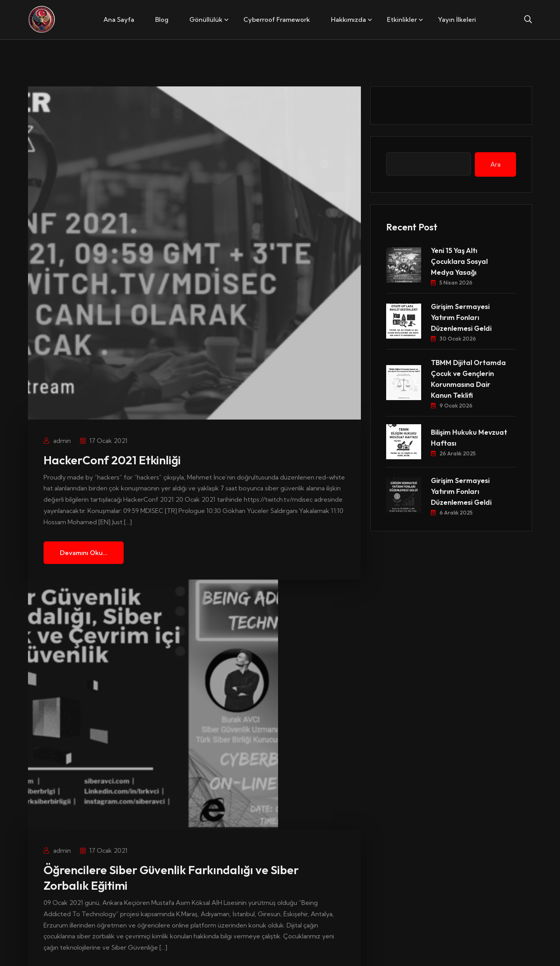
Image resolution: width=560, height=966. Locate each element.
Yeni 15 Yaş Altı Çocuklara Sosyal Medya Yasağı (459, 261)
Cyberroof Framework (277, 19)
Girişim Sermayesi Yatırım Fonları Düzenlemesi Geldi (461, 317)
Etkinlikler (402, 19)
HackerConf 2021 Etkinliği (112, 460)
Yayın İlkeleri (457, 19)
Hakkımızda (348, 19)
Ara (495, 164)
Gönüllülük (206, 19)
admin (57, 441)
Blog (162, 19)
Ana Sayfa (119, 19)
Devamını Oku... (84, 553)
